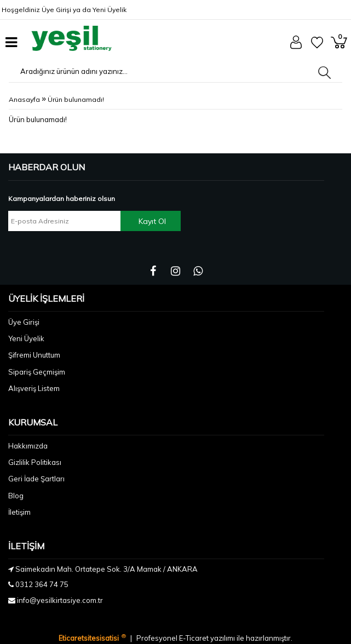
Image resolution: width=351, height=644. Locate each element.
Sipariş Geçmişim (37, 372)
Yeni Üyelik (110, 10)
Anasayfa (24, 99)
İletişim (19, 512)
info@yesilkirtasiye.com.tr (60, 600)
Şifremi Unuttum (34, 355)
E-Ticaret (195, 638)
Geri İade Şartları (36, 479)
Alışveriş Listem (34, 388)
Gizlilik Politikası (35, 462)
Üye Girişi (56, 10)
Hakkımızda (28, 446)
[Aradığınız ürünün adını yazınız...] (94, 71)
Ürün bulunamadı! (76, 99)
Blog (16, 496)
